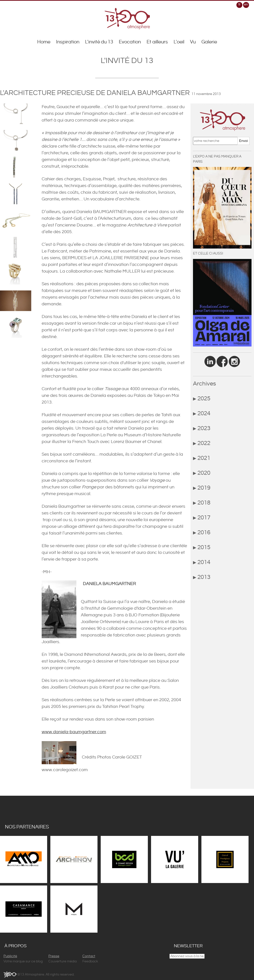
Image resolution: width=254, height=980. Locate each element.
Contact (89, 956)
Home (44, 42)
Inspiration (68, 42)
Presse (54, 956)
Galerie (209, 42)
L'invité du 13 (99, 42)
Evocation (130, 42)
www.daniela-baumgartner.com (74, 732)
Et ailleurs (157, 42)
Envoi (243, 141)
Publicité (10, 956)
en (246, 4)
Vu (193, 42)
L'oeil (179, 42)
